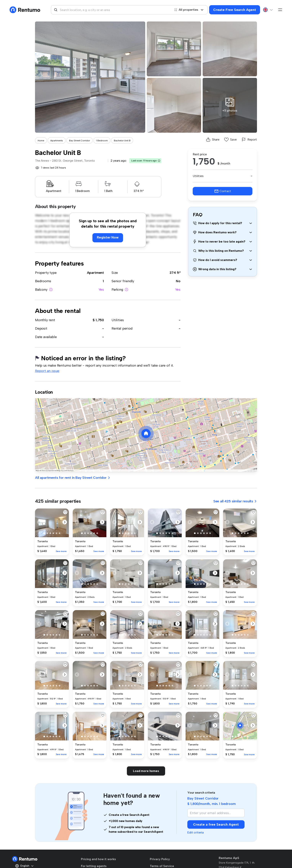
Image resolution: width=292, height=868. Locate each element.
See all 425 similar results (235, 501)
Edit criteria (196, 832)
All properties (189, 10)
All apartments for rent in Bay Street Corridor (73, 478)
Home (41, 141)
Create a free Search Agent (216, 824)
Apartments (57, 141)
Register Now (108, 237)
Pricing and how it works (98, 859)
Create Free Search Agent (235, 10)
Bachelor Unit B (122, 141)
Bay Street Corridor (80, 141)
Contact (223, 191)
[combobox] (111, 10)
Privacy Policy (160, 859)
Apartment (95, 273)
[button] (159, 161)
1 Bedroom (102, 141)
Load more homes (146, 771)
